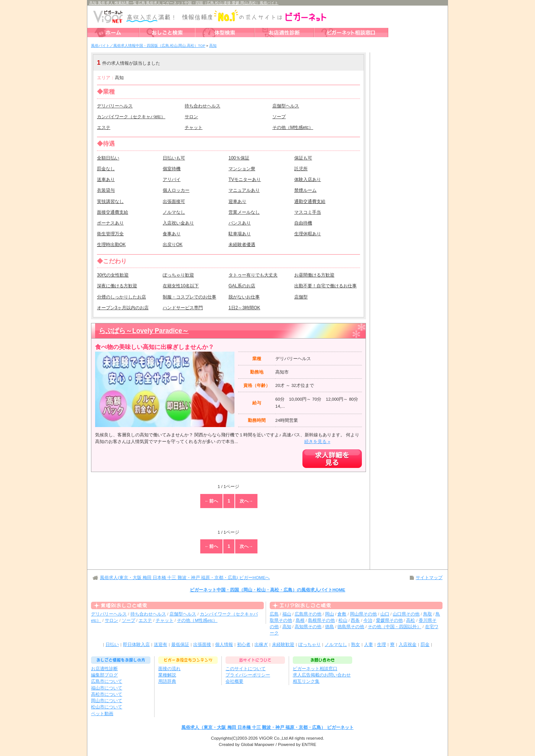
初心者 (244, 644)
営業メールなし (244, 212)
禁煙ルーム (305, 190)
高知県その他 (308, 627)
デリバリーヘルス (115, 106)
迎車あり (237, 201)
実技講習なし (110, 201)
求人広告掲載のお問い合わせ (322, 675)
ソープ (279, 117)
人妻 (369, 644)
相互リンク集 (306, 681)
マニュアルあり (244, 190)
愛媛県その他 (389, 620)
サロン (191, 117)
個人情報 (224, 644)
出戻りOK (173, 245)
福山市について (107, 688)
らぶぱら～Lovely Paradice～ (144, 331)
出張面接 (202, 644)
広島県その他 (308, 614)
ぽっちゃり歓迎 (178, 275)
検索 (318, 63)
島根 (300, 620)
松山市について (107, 707)
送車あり (106, 180)
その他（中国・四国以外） (395, 627)
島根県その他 (321, 620)
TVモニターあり (245, 180)
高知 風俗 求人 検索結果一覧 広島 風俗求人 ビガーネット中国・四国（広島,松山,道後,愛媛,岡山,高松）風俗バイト (184, 3)
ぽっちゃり (309, 644)
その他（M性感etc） (293, 127)
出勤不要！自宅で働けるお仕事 (325, 286)
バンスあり (240, 223)
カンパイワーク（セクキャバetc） (131, 117)
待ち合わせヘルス (202, 106)
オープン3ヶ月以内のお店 (123, 308)
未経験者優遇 (242, 245)
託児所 (301, 169)
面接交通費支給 (113, 212)
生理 (382, 644)
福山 (287, 614)
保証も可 (303, 158)
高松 (411, 620)
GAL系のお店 (242, 286)
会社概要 (234, 681)
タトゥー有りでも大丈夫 (253, 275)
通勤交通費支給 (310, 201)
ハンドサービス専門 (183, 308)
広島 (274, 614)
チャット (194, 127)
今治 (368, 620)
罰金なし (106, 169)
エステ (104, 127)
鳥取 (428, 614)
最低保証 (180, 644)
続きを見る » (317, 442)
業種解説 (167, 675)
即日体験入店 (136, 644)
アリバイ (172, 180)
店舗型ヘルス (286, 106)
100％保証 (239, 158)
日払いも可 (174, 158)
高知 (287, 627)
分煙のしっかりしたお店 (121, 297)
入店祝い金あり (178, 223)
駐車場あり (240, 234)
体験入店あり (308, 180)
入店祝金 (408, 644)
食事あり (172, 234)
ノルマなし (174, 212)
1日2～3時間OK (244, 308)
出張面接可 (174, 201)
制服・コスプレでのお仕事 (189, 297)
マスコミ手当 (308, 212)
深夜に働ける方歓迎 (117, 286)
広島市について (107, 681)
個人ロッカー (176, 190)
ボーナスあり (110, 223)
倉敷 (342, 614)
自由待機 (303, 223)
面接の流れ (169, 669)
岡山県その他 (363, 614)
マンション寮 (242, 169)
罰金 (425, 644)
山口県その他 (406, 614)
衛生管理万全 (110, 234)
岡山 (330, 614)
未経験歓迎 (283, 644)
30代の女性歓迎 (113, 275)
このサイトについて (246, 669)
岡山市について (107, 701)
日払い (112, 644)
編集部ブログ (104, 675)
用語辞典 (167, 681)
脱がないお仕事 (244, 297)
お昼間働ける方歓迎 (314, 275)
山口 (385, 614)
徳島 (330, 627)
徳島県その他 (351, 627)
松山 (343, 620)
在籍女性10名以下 (181, 286)
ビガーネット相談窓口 (315, 669)
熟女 (356, 644)
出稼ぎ (261, 644)
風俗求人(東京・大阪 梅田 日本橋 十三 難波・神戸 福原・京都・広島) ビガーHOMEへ (185, 578)
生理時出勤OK (111, 245)
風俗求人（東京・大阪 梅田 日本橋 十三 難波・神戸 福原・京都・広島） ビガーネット (267, 727)
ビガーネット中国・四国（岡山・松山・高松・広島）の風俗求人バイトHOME (268, 590)
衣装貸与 (106, 190)
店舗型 (301, 297)
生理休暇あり (308, 234)
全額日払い (108, 158)
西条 (355, 620)
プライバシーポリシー (248, 675)
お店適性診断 (104, 669)
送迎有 (160, 644)
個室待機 (172, 169)
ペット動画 (102, 714)
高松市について (107, 694)
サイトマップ (429, 578)
